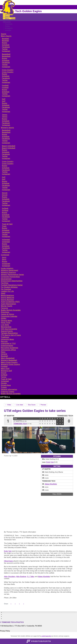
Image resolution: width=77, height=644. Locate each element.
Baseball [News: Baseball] (4, 356)
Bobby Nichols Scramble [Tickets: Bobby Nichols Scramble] (11, 394)
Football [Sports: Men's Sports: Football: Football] (5, 88)
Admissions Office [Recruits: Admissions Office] (8, 350)
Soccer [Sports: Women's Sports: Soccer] (5, 193)
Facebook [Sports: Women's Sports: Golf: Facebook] (6, 185)
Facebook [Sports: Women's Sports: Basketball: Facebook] (6, 139)
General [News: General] (4, 354)
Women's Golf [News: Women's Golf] (7, 371)
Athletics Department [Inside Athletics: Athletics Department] (10, 270)
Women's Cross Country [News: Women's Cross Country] (11, 364)
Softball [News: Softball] (4, 375)
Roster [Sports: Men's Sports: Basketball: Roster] (5, 58)
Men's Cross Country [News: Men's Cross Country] (9, 362)
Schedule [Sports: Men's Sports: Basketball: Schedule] (6, 61)
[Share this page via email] (19, 604)
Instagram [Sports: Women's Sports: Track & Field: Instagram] (6, 237)
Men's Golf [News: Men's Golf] (5, 369)
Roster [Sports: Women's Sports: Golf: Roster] (5, 181)
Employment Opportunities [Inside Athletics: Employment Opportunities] (12, 281)
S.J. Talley (31, 577)
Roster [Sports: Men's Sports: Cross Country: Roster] (5, 74)
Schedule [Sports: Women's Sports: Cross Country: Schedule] (6, 168)
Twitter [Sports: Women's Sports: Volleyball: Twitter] (5, 250)
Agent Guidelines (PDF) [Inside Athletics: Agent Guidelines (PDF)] (10, 302)
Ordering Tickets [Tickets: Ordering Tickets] (8, 392)
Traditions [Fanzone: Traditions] (5, 337)
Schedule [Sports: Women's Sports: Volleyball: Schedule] (6, 246)
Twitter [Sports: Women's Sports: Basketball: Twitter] (5, 141)
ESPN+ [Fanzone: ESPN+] (4, 318)
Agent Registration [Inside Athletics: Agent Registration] (9, 304)
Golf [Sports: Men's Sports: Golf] (4, 99)
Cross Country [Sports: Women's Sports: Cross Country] (8, 161)
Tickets (4, 387)
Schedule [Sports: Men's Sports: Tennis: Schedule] (6, 121)
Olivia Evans (8, 561)
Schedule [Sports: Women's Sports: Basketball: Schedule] (6, 137)
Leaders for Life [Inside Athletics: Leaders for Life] (7, 291)
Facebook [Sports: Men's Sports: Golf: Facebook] (6, 107)
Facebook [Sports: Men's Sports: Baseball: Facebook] (6, 47)
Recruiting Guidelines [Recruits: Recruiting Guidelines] (10, 348)
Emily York (8, 551)
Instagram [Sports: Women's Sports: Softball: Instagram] (6, 221)
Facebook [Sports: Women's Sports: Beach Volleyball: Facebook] (6, 154)
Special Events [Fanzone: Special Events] (7, 331)
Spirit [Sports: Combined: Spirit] (4, 257)
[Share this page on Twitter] (15, 604)
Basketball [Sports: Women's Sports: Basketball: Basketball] (6, 132)
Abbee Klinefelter (44, 577)
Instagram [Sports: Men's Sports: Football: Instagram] (6, 96)
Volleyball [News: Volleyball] (5, 381)
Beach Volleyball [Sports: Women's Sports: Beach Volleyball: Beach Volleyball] (9, 148)
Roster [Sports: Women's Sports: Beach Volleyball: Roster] (5, 150)
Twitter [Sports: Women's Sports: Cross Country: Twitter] (5, 172)
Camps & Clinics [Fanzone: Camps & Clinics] (8, 314)
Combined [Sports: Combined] (5, 255)
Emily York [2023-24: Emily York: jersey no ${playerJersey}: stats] (50, 462)
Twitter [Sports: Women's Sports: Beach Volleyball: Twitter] (5, 156)
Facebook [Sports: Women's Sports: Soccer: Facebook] (6, 201)
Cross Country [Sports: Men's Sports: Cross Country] (8, 70)
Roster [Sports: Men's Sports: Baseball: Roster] (5, 43)
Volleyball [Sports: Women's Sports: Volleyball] (6, 240)
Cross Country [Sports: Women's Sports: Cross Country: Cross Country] (8, 164)
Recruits (4, 341)
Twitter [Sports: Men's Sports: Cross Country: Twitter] (5, 80)
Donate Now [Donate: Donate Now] (6, 385)
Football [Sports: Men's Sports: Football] (5, 85)
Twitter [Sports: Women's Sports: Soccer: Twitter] (5, 203)
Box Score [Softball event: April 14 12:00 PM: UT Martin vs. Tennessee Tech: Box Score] (31, 405)
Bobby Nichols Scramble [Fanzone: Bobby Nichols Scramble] (11, 310)
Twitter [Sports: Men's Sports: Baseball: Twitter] (5, 49)
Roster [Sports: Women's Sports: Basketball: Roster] (5, 134)
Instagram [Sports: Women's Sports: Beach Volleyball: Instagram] (6, 158)
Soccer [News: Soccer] (4, 373)
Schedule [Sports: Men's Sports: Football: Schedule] (6, 92)
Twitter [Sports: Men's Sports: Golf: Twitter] (5, 109)
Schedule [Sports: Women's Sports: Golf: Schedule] (6, 183)
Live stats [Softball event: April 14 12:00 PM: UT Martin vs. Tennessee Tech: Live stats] (19, 405)
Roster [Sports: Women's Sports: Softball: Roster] (5, 213)
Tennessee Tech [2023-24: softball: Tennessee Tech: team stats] (20, 424)
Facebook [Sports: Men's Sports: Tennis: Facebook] (6, 123)
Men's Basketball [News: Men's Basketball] (8, 358)
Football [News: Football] (4, 367)
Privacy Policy (5, 631)
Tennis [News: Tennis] (4, 377)
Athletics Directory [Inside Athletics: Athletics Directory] (8, 272)
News (3, 352)
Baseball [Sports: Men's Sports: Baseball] (5, 39)
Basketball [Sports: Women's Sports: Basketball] (6, 130)
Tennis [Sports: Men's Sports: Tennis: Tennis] (5, 117)
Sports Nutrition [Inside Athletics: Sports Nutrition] (7, 300)
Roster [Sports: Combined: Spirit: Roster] (5, 262)
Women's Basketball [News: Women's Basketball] (9, 360)
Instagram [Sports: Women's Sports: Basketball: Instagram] (6, 143)
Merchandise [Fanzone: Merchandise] (6, 327)
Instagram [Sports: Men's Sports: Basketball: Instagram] (6, 67)
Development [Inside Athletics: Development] (6, 279)
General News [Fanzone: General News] (7, 321)
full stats (57, 494)
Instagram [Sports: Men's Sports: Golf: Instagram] (6, 112)
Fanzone (4, 308)
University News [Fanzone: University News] (7, 339)
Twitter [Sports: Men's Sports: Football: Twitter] (5, 94)
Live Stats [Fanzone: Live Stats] (5, 325)
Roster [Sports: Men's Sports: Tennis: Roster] (5, 119)
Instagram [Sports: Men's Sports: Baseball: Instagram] (6, 51)
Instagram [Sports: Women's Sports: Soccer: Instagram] (6, 205)
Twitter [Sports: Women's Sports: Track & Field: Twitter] (5, 235)
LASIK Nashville (46, 636)
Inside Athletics (7, 268)
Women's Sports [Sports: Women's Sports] (7, 128)
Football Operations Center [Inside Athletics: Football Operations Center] (12, 285)
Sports (4, 34)
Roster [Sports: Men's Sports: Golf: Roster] (5, 103)
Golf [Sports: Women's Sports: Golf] (4, 177)
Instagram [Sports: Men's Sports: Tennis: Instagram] (6, 125)
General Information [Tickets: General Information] (9, 390)
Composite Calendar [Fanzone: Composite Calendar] (9, 316)
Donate (4, 383)
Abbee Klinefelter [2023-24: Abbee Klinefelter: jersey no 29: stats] (51, 484)
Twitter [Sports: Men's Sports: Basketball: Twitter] (5, 65)
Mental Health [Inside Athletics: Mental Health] (7, 306)
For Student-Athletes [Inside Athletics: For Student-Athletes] (9, 287)
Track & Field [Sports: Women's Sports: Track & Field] (7, 224)
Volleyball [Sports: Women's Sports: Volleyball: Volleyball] (6, 242)
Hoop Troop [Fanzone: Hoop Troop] (6, 323)
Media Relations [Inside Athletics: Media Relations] (7, 295)
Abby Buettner (21, 577)
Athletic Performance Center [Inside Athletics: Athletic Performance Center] (12, 275)
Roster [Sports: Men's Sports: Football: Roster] (5, 90)
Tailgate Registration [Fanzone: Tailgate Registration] (9, 333)
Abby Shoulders (10, 577)
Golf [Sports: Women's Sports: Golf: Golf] (4, 179)
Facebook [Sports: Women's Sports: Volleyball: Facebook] (6, 248)
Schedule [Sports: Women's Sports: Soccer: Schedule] (6, 199)
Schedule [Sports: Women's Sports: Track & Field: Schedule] (6, 230)
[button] (24, 604)
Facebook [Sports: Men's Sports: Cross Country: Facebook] (6, 78)
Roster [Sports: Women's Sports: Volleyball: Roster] (5, 244)
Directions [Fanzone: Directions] (5, 312)
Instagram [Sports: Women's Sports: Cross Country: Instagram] (6, 174)
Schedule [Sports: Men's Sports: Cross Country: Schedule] (6, 76)
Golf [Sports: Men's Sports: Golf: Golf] (4, 101)
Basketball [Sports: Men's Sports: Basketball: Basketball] (6, 56)
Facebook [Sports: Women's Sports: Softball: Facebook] (6, 217)
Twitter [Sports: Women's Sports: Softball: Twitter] (5, 219)
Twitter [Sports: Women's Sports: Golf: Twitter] (5, 188)
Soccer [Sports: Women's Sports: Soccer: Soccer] (5, 195)
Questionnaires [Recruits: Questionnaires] (7, 346)
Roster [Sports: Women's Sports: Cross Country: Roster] (5, 166)
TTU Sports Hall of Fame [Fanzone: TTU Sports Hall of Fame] (11, 335)
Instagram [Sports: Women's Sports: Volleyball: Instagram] (6, 252)
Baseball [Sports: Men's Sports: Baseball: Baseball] (5, 41)
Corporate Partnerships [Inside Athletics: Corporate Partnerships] (10, 277)
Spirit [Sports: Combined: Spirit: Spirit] (4, 259)
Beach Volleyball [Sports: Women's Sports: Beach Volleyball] (9, 146)
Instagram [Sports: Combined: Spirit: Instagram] (6, 264)
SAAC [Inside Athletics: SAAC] (3, 293)
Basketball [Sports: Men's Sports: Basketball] (6, 54)
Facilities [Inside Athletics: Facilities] (5, 283)
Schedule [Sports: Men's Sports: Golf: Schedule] (6, 105)
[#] (3, 612)
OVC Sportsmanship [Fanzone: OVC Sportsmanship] (9, 329)
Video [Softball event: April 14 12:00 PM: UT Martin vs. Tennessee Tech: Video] (8, 405)
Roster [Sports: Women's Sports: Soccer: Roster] (5, 197)
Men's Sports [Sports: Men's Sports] (6, 36)
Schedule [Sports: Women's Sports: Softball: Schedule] (6, 215)
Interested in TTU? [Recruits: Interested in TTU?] (8, 343)
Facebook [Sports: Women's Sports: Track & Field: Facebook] (6, 232)
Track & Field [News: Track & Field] (6, 379)
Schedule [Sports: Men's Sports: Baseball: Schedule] (6, 45)
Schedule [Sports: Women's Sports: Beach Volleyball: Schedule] (6, 152)
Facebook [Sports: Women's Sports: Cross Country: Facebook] (6, 170)
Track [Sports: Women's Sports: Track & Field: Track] (4, 226)
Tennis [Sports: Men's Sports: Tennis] (5, 115)
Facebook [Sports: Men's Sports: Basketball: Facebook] (6, 63)
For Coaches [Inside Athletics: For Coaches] (6, 289)
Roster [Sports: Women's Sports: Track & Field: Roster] (5, 228)
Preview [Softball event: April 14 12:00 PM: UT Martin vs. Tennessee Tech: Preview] (42, 405)
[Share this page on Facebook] (11, 604)
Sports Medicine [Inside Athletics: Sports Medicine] (8, 298)
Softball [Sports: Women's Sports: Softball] (5, 208)
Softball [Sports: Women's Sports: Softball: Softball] (5, 210)
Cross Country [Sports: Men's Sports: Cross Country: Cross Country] (8, 72)
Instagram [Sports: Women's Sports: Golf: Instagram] (6, 190)
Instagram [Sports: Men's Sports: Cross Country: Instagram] (6, 82)
